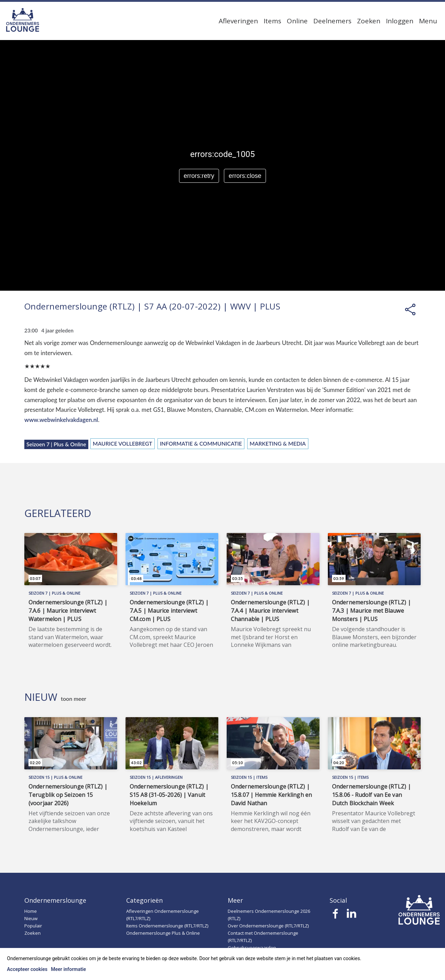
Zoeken (369, 21)
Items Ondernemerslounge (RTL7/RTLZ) (167, 926)
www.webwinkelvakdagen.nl (61, 420)
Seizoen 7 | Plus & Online (56, 444)
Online (297, 21)
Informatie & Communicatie (201, 444)
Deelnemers (332, 21)
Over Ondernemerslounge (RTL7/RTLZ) (268, 926)
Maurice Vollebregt (123, 444)
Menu (428, 21)
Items (272, 21)
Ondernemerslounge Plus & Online (163, 933)
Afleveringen (238, 21)
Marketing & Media (278, 444)
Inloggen (400, 21)
